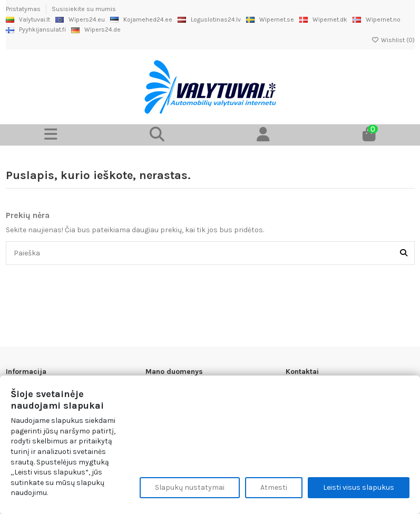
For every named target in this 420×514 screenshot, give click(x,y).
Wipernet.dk (323, 19)
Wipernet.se (270, 19)
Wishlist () (393, 40)
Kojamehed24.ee (141, 19)
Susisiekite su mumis (84, 9)
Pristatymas (24, 9)
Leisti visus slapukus (359, 487)
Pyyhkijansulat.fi (36, 29)
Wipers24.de (96, 29)
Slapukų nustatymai (190, 487)
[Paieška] (404, 253)
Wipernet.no (377, 19)
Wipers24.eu (80, 19)
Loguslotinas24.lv (209, 19)
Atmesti (274, 487)
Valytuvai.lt (28, 19)
